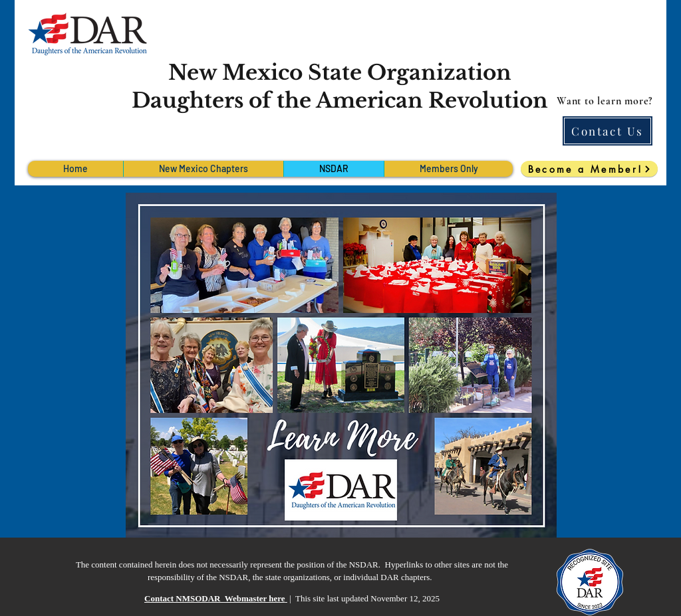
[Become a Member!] (589, 169)
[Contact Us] (608, 131)
